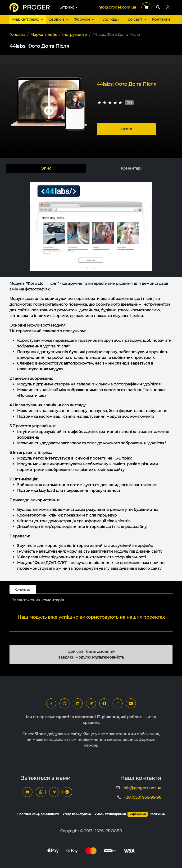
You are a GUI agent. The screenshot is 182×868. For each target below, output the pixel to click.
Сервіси (58, 19)
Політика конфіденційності (38, 814)
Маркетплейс (28, 19)
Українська (138, 814)
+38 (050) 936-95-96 (143, 797)
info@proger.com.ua (117, 7)
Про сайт (135, 19)
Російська (157, 814)
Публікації (109, 19)
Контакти (161, 19)
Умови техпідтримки (110, 814)
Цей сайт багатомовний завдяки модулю (91, 654)
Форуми (84, 19)
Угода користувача (77, 814)
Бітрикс (68, 7)
